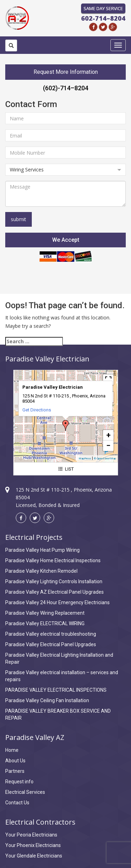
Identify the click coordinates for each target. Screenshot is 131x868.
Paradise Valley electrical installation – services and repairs (62, 676)
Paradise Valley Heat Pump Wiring (42, 550)
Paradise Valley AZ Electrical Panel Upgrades (54, 592)
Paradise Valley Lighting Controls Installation (54, 581)
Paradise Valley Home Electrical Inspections (53, 560)
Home (12, 750)
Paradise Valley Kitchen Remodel (41, 571)
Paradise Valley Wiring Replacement (45, 613)
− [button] (108, 446)
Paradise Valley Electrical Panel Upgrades (51, 644)
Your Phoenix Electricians (33, 845)
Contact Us (17, 803)
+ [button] (108, 435)
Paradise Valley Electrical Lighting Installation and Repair (59, 658)
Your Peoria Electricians (31, 835)
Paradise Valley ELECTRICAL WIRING (45, 623)
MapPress (85, 458)
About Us (15, 761)
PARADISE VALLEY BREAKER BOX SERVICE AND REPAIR (58, 714)
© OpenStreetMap (105, 458)
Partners (15, 771)
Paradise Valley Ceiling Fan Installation (47, 700)
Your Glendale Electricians (34, 856)
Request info (19, 782)
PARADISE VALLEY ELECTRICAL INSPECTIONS (56, 690)
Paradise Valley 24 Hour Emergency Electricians (57, 602)
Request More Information (66, 72)
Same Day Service (103, 8)
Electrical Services (25, 792)
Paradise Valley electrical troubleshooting (51, 634)
